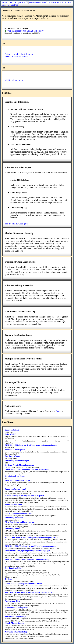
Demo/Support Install (18, 2)
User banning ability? (14, 568)
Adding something (12, 601)
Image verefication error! (15, 489)
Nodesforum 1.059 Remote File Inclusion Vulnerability (27, 469)
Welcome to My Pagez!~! (15, 450)
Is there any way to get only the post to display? (24, 496)
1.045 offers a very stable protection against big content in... (29, 592)
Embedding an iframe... (15, 518)
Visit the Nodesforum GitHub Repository (24, 31)
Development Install (38, 2)
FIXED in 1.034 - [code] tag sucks (19, 480)
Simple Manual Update (14, 623)
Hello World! (10, 434)
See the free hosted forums (16, 57)
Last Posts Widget (12, 456)
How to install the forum (15, 476)
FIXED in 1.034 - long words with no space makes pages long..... (31, 445)
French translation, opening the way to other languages (28, 551)
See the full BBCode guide (17, 224)
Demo (58, 411)
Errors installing (12, 430)
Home (4, 2)
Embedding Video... (13, 529)
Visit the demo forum (14, 80)
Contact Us (13, 5)
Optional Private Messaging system (19, 465)
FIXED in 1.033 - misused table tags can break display (27, 559)
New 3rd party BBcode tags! (17, 632)
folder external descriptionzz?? (18, 608)
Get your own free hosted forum (19, 54)
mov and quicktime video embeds (19, 513)
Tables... (8, 579)
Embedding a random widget (17, 461)
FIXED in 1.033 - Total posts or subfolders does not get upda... (30, 546)
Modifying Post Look (14, 505)
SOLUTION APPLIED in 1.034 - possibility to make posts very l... (32, 537)
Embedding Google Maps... (16, 616)
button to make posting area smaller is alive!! (23, 584)
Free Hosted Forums (58, 2)
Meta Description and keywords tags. (20, 522)
